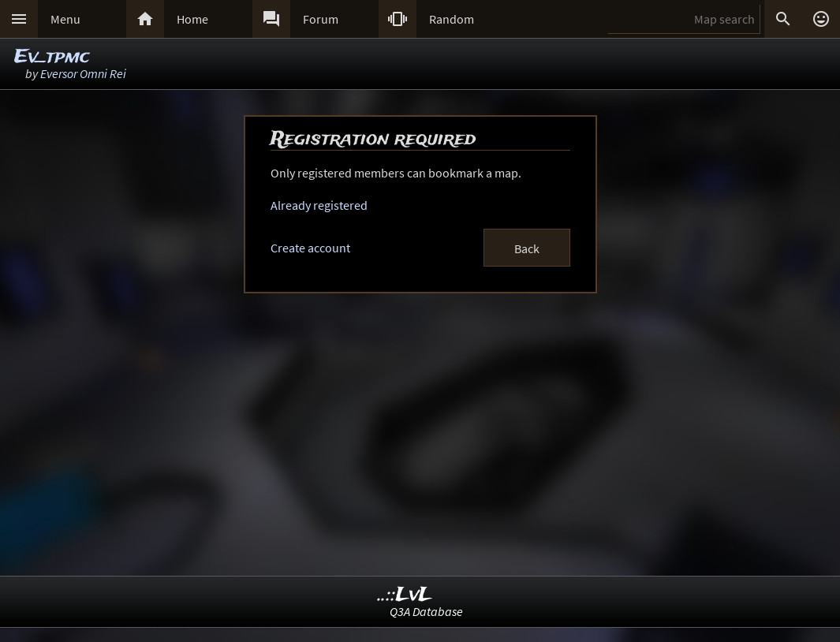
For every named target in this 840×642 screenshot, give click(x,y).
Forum (321, 19)
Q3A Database (426, 611)
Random (452, 19)
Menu (65, 19)
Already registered (319, 205)
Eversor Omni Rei (83, 73)
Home (192, 19)
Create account (310, 248)
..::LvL (405, 595)
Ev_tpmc (52, 57)
